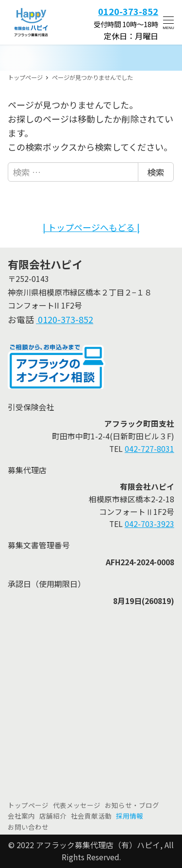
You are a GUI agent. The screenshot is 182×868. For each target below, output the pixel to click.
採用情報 (130, 816)
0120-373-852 (65, 319)
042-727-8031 (149, 449)
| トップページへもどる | (91, 227)
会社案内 (21, 816)
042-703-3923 (149, 524)
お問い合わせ (28, 827)
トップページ (28, 805)
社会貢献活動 (91, 816)
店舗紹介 (53, 816)
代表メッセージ (77, 805)
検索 (156, 172)
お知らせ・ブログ (132, 805)
